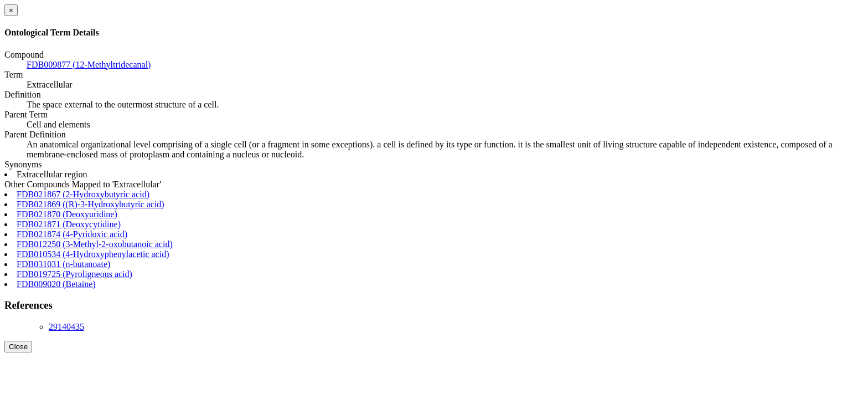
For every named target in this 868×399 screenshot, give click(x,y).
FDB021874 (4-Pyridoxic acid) (72, 234)
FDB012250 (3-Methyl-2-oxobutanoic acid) (95, 244)
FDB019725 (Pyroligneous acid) (74, 274)
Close (18, 347)
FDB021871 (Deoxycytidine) (69, 224)
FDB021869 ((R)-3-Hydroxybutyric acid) (91, 204)
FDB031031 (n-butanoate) (63, 264)
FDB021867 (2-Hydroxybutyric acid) (83, 194)
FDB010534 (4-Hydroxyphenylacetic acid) (93, 254)
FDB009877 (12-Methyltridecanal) (89, 65)
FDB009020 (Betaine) (56, 284)
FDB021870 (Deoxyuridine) (67, 214)
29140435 (66, 327)
